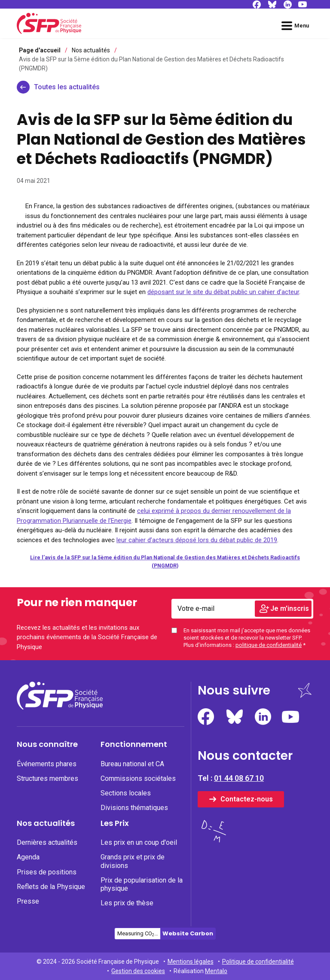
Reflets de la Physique (51, 887)
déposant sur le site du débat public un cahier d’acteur (223, 292)
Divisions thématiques (134, 808)
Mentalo (216, 971)
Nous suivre (234, 690)
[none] (59, 764)
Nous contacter (245, 756)
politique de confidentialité (269, 645)
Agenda (28, 857)
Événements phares (47, 764)
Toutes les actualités (67, 87)
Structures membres (47, 778)
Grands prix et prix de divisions (133, 861)
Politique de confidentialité (258, 962)
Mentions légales (191, 962)
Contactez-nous (247, 799)
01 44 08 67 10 (239, 778)
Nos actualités (46, 823)
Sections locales (126, 793)
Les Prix (115, 823)
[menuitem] (59, 779)
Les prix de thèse (127, 903)
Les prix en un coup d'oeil (139, 842)
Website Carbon (188, 933)
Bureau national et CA (132, 764)
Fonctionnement (134, 744)
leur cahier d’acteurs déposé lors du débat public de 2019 (197, 540)
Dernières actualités (47, 842)
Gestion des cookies (138, 971)
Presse (28, 901)
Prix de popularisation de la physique (142, 884)
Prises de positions (47, 872)
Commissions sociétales (138, 778)
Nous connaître (47, 744)
